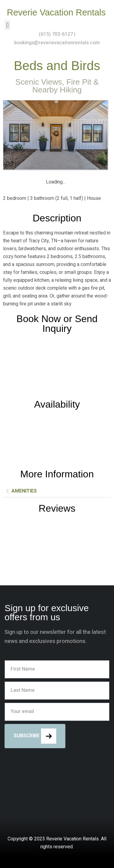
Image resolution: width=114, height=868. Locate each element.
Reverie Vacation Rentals (56, 12)
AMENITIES (24, 491)
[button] (7, 25)
